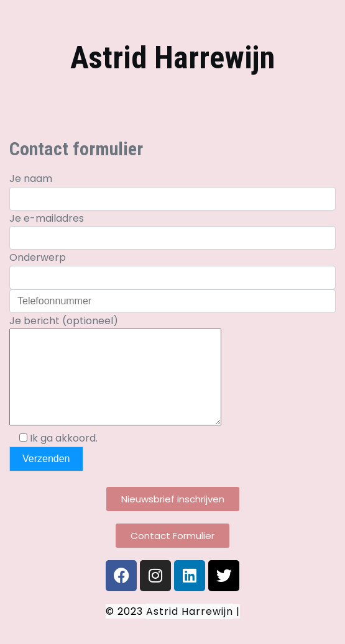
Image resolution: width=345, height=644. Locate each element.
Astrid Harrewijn (172, 58)
